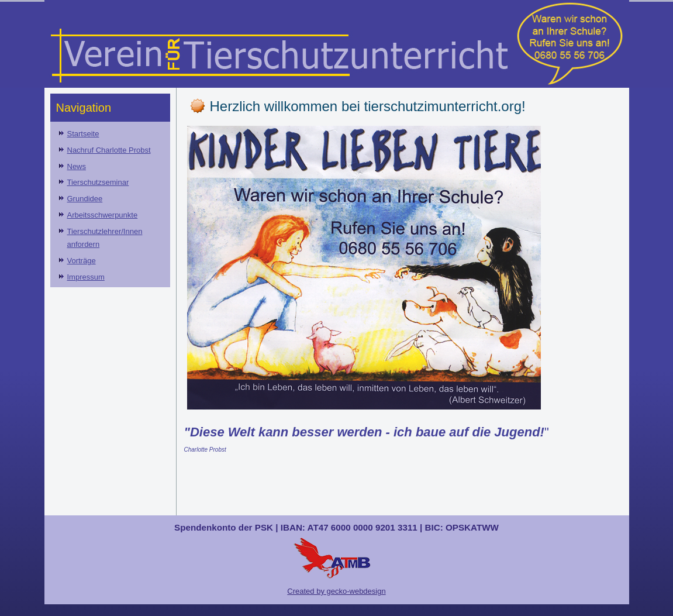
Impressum (86, 277)
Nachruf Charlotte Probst (109, 150)
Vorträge (82, 261)
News (77, 166)
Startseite (83, 134)
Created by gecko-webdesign (336, 591)
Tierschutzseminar (98, 182)
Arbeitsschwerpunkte (103, 215)
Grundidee (85, 199)
